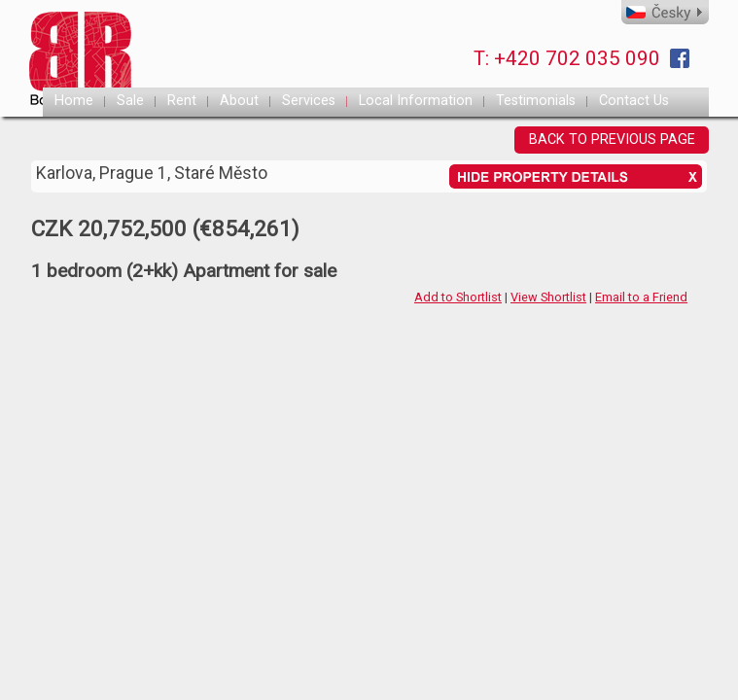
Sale (130, 101)
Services (309, 101)
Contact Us (634, 101)
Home (74, 101)
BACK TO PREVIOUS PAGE (612, 140)
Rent (182, 101)
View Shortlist (548, 297)
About (239, 101)
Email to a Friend (641, 297)
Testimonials (536, 101)
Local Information (416, 101)
